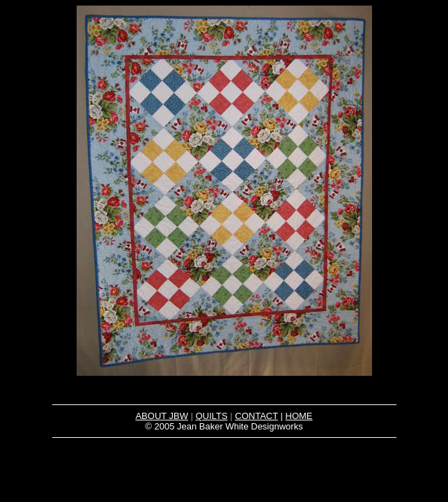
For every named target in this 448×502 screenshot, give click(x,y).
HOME (299, 416)
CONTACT (256, 416)
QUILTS (212, 416)
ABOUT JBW (162, 416)
